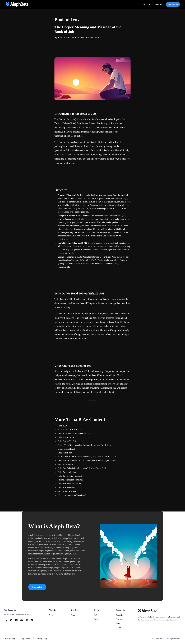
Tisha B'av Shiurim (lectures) (70, 476)
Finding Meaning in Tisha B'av (70, 480)
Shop (118, 623)
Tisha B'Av (70, 155)
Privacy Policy (42, 639)
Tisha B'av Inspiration (67, 472)
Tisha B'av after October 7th (69, 484)
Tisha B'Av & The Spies (68, 441)
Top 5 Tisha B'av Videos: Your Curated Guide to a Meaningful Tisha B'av (88, 460)
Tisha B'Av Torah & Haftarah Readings (74, 433)
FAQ (95, 615)
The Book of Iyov (65, 453)
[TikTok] (11, 620)
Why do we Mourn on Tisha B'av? (72, 495)
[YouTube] (22, 620)
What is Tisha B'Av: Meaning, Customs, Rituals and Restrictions (84, 445)
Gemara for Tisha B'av (67, 491)
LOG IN (159, 4)
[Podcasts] (27, 620)
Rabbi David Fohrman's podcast (101, 375)
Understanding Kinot (66, 449)
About (51, 615)
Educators (119, 619)
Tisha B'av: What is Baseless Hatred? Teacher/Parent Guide (82, 468)
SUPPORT (147, 4)
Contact (96, 619)
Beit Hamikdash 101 (66, 464)
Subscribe (37, 587)
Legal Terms (26, 639)
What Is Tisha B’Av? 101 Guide (71, 430)
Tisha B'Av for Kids (66, 437)
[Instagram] (6, 620)
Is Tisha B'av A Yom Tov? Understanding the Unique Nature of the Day (87, 457)
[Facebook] (16, 620)
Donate (118, 627)
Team (73, 615)
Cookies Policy (10, 639)
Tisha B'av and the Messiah (69, 488)
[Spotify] (32, 620)
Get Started (173, 4)
